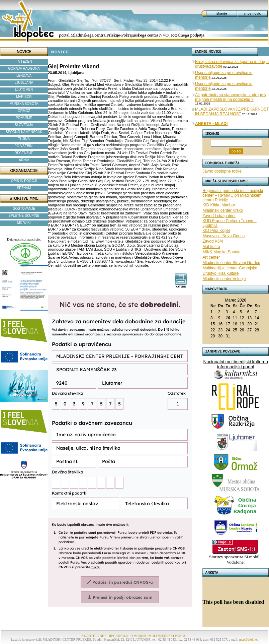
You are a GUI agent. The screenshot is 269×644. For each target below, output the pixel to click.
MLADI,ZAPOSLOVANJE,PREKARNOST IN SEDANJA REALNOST (232, 112)
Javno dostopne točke (222, 171)
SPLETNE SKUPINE (24, 216)
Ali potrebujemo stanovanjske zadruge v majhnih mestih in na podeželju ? (231, 97)
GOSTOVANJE (24, 209)
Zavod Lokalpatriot (219, 216)
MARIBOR (24, 97)
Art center (211, 257)
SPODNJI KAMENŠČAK (24, 132)
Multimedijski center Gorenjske (230, 268)
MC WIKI (24, 223)
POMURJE (24, 118)
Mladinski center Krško (223, 210)
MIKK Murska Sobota (221, 252)
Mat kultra (211, 247)
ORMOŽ (24, 111)
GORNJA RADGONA (24, 69)
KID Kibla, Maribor (219, 205)
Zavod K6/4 (213, 241)
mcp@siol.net (249, 639)
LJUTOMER (24, 90)
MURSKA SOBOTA (24, 104)
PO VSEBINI (24, 146)
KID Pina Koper (216, 231)
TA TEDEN (24, 61)
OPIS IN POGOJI (24, 181)
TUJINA (24, 139)
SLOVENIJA (24, 125)
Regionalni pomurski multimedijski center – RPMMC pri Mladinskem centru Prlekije (233, 195)
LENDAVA (24, 76)
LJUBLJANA (24, 83)
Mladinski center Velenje (224, 279)
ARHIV (24, 160)
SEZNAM (24, 188)
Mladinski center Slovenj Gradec (231, 263)
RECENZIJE (24, 153)
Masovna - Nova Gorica (223, 236)
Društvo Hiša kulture (220, 273)
